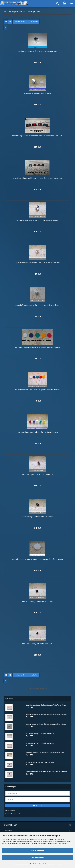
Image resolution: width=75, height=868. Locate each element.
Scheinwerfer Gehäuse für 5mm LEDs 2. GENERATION (37, 50)
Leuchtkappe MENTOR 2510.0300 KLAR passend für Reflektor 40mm (37, 558)
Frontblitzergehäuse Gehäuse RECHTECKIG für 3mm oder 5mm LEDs (37, 135)
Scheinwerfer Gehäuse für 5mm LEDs (37, 93)
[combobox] (20, 21)
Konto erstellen (10, 810)
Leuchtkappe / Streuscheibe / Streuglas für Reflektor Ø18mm (37, 347)
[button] (6, 21)
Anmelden (37, 805)
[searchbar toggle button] (57, 4)
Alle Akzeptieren (38, 850)
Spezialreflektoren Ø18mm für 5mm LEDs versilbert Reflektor (37, 220)
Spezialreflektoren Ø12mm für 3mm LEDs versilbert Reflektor (37, 304)
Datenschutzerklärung (9, 846)
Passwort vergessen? (13, 813)
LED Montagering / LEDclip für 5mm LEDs (37, 601)
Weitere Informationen (37, 863)
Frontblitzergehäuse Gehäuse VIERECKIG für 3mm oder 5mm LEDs (37, 177)
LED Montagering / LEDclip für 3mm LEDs (37, 643)
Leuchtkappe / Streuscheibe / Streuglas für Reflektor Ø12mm (37, 389)
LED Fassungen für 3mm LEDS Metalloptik (37, 516)
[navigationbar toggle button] (71, 4)
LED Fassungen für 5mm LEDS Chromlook (37, 474)
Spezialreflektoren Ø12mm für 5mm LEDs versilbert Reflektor (37, 262)
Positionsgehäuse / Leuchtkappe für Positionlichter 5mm (37, 431)
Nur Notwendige (38, 857)
